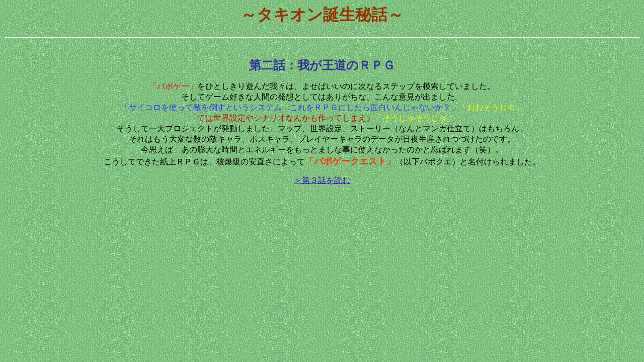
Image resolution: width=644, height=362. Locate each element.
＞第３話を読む (322, 180)
